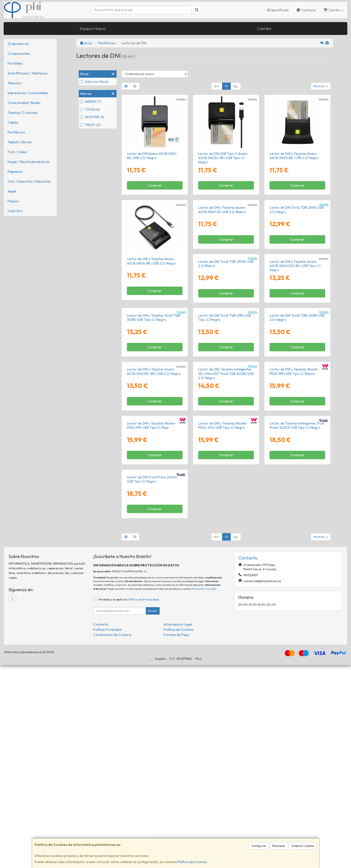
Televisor (15, 83)
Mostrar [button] (321, 86)
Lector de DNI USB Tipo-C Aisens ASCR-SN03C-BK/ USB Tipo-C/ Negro (223, 158)
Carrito (333, 10)
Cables (13, 122)
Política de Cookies (192, 862)
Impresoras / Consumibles (28, 93)
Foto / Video (17, 152)
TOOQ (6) (90, 109)
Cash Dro (15, 211)
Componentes (19, 54)
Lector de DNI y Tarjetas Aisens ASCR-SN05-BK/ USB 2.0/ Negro (294, 156)
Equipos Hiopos (93, 29)
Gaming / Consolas (23, 113)
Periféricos (16, 132)
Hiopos (13, 201)
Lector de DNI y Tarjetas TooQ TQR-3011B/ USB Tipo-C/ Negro (297, 366)
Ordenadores (18, 44)
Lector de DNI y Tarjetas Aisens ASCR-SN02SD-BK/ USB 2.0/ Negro (296, 472)
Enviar (153, 814)
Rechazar (279, 846)
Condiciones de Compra (112, 838)
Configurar (259, 846)
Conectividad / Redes (24, 103)
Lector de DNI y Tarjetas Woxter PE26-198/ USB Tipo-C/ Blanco (223, 577)
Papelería (15, 172)
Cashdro (264, 29)
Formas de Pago (177, 838)
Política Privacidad (107, 832)
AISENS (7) (91, 102)
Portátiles (15, 63)
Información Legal (178, 827)
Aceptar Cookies (303, 846)
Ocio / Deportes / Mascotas (29, 181)
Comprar (155, 185)
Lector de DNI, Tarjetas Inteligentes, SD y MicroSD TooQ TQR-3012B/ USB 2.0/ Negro (155, 579)
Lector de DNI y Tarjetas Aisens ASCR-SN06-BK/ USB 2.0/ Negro (151, 261)
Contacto (306, 10)
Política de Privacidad (204, 792)
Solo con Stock (94, 82)
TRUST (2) (90, 125)
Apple (12, 191)
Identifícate (277, 10)
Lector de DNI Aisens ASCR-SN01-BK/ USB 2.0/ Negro (152, 156)
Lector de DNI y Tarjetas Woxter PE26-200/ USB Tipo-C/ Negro (151, 682)
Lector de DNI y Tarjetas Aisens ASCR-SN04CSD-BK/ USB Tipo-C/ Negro (224, 369)
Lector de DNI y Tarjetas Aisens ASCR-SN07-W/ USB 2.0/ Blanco (222, 261)
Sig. (236, 86)
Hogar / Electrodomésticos (29, 162)
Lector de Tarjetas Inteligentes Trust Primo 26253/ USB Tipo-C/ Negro (226, 682)
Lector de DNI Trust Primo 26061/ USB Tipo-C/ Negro (295, 682)
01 (226, 86)
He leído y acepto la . (129, 802)
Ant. (217, 86)
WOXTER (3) (92, 117)
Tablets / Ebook (20, 142)
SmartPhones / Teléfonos (28, 73)
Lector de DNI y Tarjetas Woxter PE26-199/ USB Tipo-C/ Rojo (294, 577)
